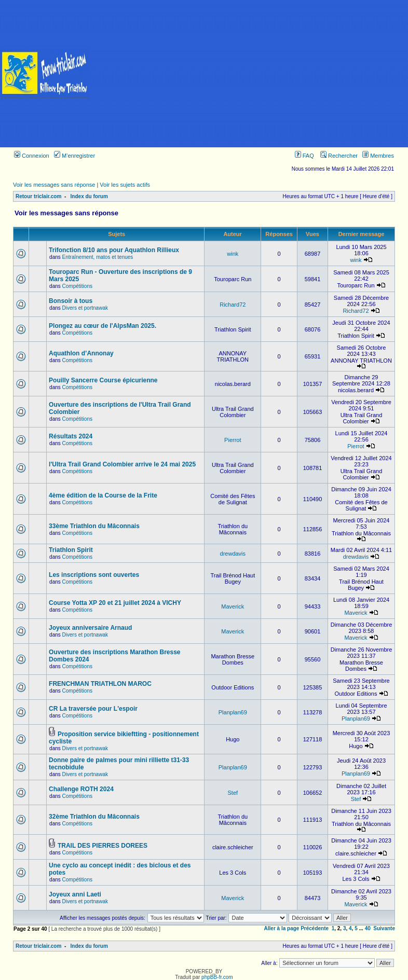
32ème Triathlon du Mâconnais (94, 817)
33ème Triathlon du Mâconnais (94, 526)
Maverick (233, 606)
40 (368, 928)
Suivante (384, 928)
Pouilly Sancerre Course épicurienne (103, 380)
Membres (378, 156)
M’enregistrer (74, 156)
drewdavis (233, 554)
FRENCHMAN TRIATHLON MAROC (100, 684)
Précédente (315, 928)
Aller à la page (282, 928)
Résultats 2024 (71, 436)
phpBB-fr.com (217, 977)
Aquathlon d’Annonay (81, 353)
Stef (233, 793)
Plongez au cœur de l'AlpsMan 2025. (103, 326)
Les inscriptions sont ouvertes (94, 575)
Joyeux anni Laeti (75, 894)
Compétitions (77, 286)
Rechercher (339, 156)
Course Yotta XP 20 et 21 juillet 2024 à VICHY (115, 603)
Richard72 (233, 305)
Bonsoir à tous (71, 301)
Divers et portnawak (85, 308)
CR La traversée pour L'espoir (93, 709)
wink (233, 254)
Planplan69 (233, 712)
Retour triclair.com (38, 196)
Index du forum (89, 196)
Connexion (32, 156)
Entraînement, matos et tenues (98, 257)
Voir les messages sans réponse (54, 185)
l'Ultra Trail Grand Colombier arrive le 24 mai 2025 (122, 464)
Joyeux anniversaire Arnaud (90, 628)
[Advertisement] (249, 74)
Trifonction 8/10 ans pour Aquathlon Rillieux (114, 250)
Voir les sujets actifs (125, 185)
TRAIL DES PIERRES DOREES (103, 846)
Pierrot (233, 440)
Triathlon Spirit (71, 550)
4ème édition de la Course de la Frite (103, 495)
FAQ (304, 156)
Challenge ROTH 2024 (81, 789)
